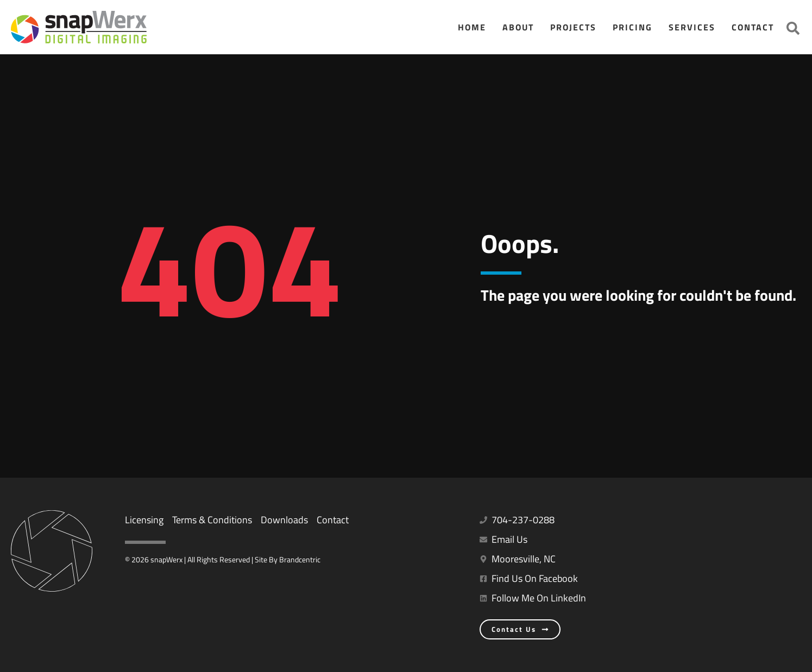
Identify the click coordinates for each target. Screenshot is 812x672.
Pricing (632, 27)
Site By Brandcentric (288, 559)
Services (692, 27)
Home (472, 27)
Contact (753, 27)
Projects (573, 27)
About (518, 27)
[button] (793, 28)
